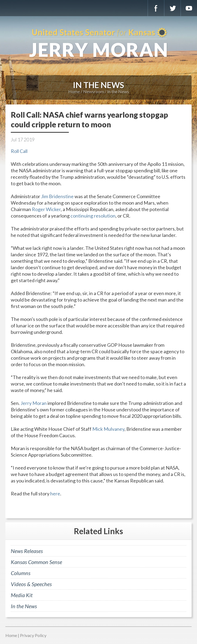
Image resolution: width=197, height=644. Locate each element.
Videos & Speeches (31, 584)
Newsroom (94, 91)
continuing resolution (93, 216)
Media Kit (22, 595)
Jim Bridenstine (57, 196)
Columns (21, 573)
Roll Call (19, 151)
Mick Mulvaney (108, 429)
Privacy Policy (33, 635)
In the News (118, 91)
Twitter (172, 8)
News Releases (27, 551)
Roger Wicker (46, 209)
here (55, 493)
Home (74, 91)
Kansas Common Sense (36, 562)
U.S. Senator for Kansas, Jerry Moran (98, 43)
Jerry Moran (34, 403)
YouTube (189, 8)
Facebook (156, 8)
